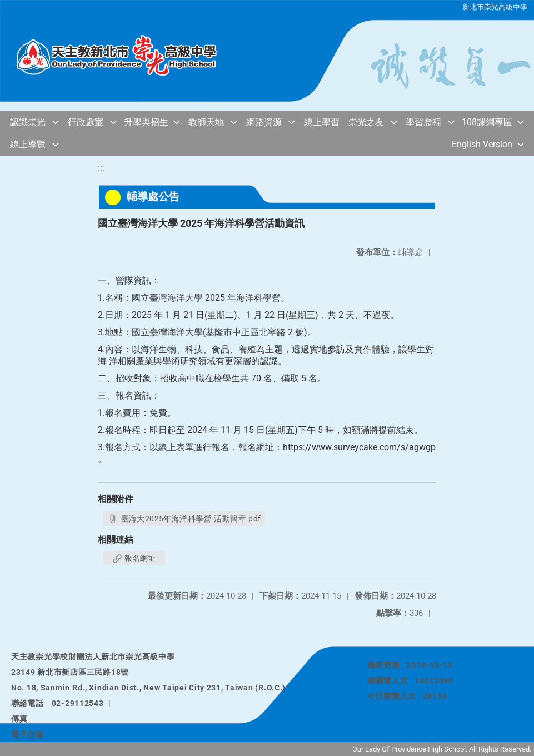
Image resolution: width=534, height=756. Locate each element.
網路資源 (264, 122)
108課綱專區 (487, 122)
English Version (482, 144)
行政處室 (86, 122)
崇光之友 (366, 122)
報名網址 (134, 558)
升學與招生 (146, 122)
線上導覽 (28, 144)
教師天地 (206, 122)
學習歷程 (423, 122)
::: (101, 168)
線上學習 (322, 122)
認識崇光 (28, 122)
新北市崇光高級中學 (495, 7)
